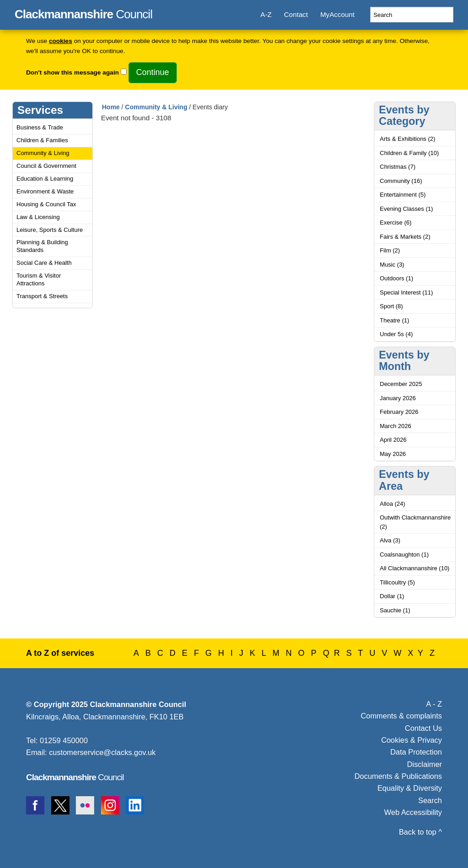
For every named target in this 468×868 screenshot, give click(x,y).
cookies (61, 41)
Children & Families (42, 140)
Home (111, 107)
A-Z (266, 14)
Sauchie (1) (395, 610)
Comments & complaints (401, 716)
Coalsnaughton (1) (404, 555)
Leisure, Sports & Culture (50, 230)
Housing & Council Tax (46, 204)
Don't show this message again (72, 72)
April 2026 (393, 440)
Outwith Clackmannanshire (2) (415, 522)
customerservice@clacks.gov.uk (102, 752)
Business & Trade (40, 127)
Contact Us (423, 728)
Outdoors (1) (396, 278)
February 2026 (399, 412)
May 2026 (393, 454)
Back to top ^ (420, 832)
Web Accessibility (413, 812)
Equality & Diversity (410, 788)
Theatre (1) (394, 320)
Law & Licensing (38, 217)
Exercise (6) (396, 222)
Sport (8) (391, 306)
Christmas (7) (398, 167)
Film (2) (390, 250)
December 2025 (401, 384)
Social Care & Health (44, 263)
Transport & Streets (42, 296)
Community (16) (401, 181)
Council (83, 13)
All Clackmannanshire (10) (415, 568)
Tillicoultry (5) (397, 582)
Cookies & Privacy (412, 740)
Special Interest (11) (406, 292)
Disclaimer (424, 764)
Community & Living (43, 153)
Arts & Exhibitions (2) (407, 139)
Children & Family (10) (409, 153)
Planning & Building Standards (42, 246)
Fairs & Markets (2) (405, 237)
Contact (296, 14)
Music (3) (392, 265)
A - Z (434, 704)
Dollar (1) (392, 596)
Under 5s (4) (396, 334)
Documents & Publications (399, 776)
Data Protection (416, 752)
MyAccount (338, 14)
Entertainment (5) (403, 195)
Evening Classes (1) (406, 209)
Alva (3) (390, 540)
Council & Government (46, 166)
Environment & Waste (45, 191)
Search (430, 800)
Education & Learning (45, 179)
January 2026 (398, 398)
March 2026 (396, 426)
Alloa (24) (393, 504)
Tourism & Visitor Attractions (39, 279)
